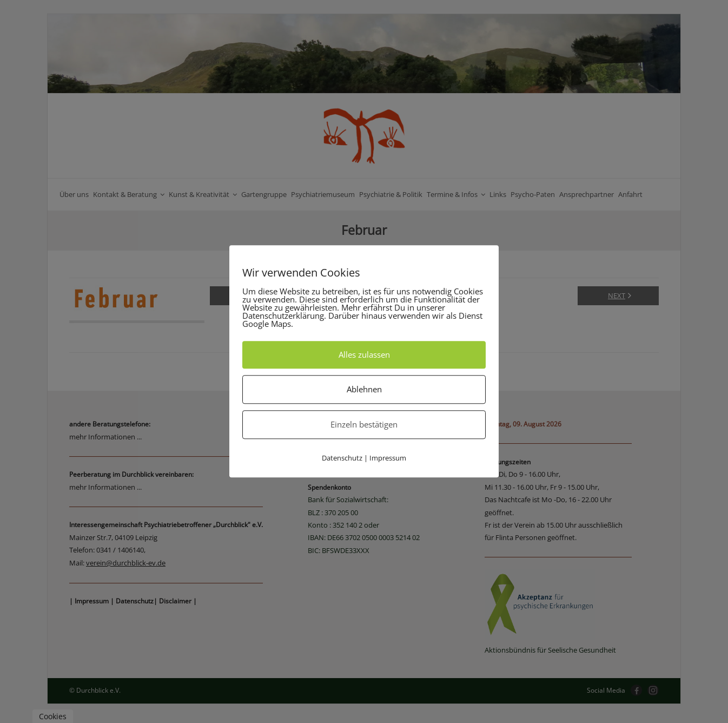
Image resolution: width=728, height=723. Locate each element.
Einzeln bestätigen (364, 424)
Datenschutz (342, 458)
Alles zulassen (364, 354)
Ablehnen (364, 389)
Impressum (388, 458)
